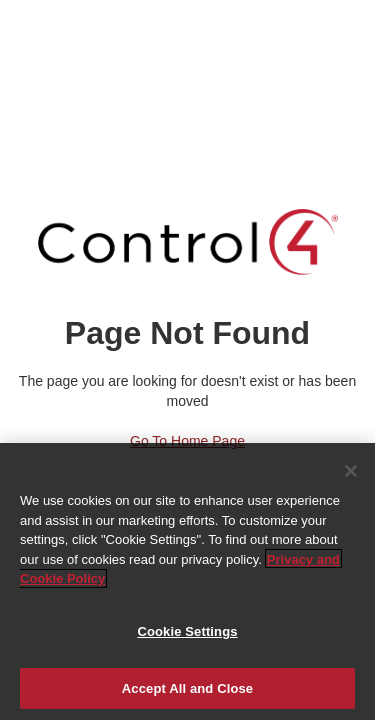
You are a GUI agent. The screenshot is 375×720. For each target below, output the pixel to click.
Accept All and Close (187, 690)
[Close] (351, 473)
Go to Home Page (187, 441)
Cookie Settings (187, 633)
